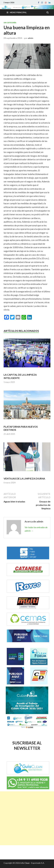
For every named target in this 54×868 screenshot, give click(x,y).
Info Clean (25, 863)
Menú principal (18, 12)
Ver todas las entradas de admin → (36, 529)
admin (31, 38)
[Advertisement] (27, 818)
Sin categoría (10, 23)
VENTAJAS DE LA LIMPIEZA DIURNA (24, 479)
